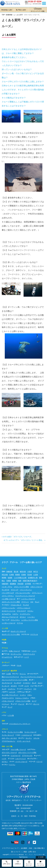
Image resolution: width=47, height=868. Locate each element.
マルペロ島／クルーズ (18, 750)
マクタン (30, 611)
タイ (18, 599)
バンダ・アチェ (7, 587)
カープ (34, 701)
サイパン (15, 674)
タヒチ (31, 680)
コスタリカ (6, 756)
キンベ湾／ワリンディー (10, 695)
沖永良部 (20, 584)
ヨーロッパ (6, 662)
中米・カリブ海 (7, 746)
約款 (31, 848)
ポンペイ (29, 704)
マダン (30, 695)
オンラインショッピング (40, 863)
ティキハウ (6, 686)
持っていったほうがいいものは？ (17, 69)
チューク (14, 704)
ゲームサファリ (7, 657)
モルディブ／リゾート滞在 (11, 634)
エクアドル (31, 750)
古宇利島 (28, 584)
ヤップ (4, 707)
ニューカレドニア (36, 686)
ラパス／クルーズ (30, 732)
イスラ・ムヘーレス (24, 741)
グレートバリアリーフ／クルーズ (32, 677)
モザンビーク (18, 657)
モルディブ (6, 631)
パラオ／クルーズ (8, 701)
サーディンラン (16, 654)
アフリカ (5, 648)
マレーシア (6, 620)
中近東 (4, 640)
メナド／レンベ (37, 593)
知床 (20, 581)
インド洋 (5, 628)
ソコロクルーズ (27, 735)
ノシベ (34, 651)
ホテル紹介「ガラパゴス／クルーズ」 (18, 537)
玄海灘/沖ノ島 (33, 578)
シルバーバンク (21, 759)
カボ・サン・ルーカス (9, 738)
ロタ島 (9, 674)
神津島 (4, 578)
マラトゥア (15, 590)
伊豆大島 (5, 575)
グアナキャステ (27, 756)
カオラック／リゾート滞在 (11, 602)
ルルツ (40, 683)
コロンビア (6, 750)
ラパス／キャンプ (8, 735)
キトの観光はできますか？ (14, 98)
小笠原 (30, 572)
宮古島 (30, 575)
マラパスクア (21, 611)
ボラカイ (23, 617)
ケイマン (5, 765)
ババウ (27, 686)
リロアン (15, 614)
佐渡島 (10, 578)
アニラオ (26, 605)
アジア (4, 569)
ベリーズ (32, 762)
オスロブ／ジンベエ (9, 611)
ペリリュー (6, 704)
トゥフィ (23, 695)
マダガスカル (26, 651)
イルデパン (12, 689)
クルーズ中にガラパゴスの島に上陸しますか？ (23, 82)
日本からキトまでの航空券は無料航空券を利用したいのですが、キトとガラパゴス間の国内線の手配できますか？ (23, 90)
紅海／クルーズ (15, 651)
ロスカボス (37, 735)
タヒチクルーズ (7, 683)
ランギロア (18, 683)
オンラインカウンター (29, 863)
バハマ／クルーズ (21, 762)
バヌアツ (5, 692)
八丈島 (36, 575)
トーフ (27, 657)
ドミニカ (11, 759)
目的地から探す (8, 10)
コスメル (36, 738)
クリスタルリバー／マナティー (20, 724)
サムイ (37, 602)
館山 (3, 581)
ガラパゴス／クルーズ (9, 753)
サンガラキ (6, 590)
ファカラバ (27, 683)
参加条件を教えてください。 (15, 57)
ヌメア (4, 689)
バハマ (12, 762)
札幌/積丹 (5, 584)
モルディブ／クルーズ (18, 631)
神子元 (36, 572)
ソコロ (18, 735)
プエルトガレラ (16, 605)
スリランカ (25, 634)
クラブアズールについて (10, 848)
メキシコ (5, 729)
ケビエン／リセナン (22, 698)
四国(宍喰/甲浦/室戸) (30, 581)
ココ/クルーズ (16, 756)
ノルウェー (6, 665)
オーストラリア (33, 674)
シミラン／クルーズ (28, 599)
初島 (41, 578)
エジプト (5, 651)
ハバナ (4, 759)
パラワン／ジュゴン (9, 608)
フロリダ (5, 724)
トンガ (21, 686)
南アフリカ (6, 654)
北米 (3, 721)
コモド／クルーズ (36, 587)
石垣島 (24, 575)
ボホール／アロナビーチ (10, 617)
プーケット (25, 602)
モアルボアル (6, 614)
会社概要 (24, 848)
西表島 (18, 575)
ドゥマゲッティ (25, 614)
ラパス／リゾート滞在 (15, 732)
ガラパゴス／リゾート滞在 (27, 753)
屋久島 (16, 572)
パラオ (33, 698)
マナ (35, 689)
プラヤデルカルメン (9, 741)
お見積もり (18, 863)
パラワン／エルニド (24, 608)
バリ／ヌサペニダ (8, 593)
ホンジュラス (32, 759)
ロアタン (5, 762)
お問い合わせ (7, 863)
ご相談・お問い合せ (29, 852)
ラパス (4, 732)
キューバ (37, 756)
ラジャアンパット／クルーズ (25, 596)
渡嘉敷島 (13, 584)
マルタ (13, 665)
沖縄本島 (9, 572)
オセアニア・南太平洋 (9, 671)
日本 (3, 572)
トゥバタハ (31, 617)
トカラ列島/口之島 (20, 578)
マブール (20, 623)
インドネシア (37, 584)
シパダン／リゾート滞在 (30, 620)
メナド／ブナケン (8, 596)
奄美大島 (23, 572)
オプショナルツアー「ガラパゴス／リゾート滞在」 (24, 540)
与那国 (9, 581)
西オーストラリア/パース (10, 677)
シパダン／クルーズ (9, 623)
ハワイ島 (11, 715)
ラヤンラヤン (15, 620)
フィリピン (6, 605)
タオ (32, 602)
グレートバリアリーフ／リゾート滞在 (15, 680)
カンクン (21, 738)
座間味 (15, 581)
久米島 (12, 575)
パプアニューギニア (24, 692)
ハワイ (4, 712)
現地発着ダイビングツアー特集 (38, 10)
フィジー (20, 689)
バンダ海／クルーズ (9, 599)
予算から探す (22, 10)
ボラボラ (14, 686)
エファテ (12, 692)
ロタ (3, 674)
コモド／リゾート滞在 (21, 587)
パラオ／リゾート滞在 (23, 701)
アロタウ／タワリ (8, 698)
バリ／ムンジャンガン (23, 593)
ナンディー (28, 689)
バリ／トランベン (26, 590)
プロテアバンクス (29, 654)
